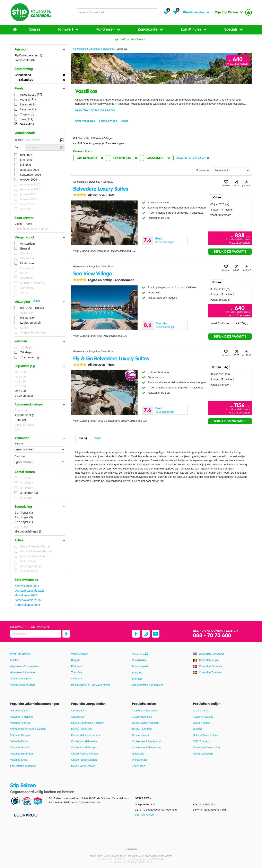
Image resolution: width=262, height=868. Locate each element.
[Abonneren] (66, 634)
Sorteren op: (203, 170)
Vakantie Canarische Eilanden (28, 729)
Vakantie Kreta (19, 760)
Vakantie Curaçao (21, 735)
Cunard (197, 729)
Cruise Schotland (142, 729)
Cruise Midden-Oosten (145, 723)
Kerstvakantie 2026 (27, 586)
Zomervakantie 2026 (28, 600)
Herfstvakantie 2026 (27, 605)
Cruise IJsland (140, 735)
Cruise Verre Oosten (83, 766)
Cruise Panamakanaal (84, 760)
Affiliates (137, 673)
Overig (83, 438)
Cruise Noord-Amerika (84, 741)
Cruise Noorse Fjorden (85, 754)
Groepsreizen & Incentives (148, 685)
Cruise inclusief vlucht (145, 711)
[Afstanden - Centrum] (40, 462)
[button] (40, 49)
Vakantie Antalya (20, 723)
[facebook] (136, 634)
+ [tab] (217, 197)
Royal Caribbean (203, 754)
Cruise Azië (78, 717)
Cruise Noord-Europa (84, 747)
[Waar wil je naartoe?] (117, 12)
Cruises (34, 29)
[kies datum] (45, 140)
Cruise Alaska (79, 711)
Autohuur (77, 678)
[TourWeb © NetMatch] (131, 849)
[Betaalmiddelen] (25, 815)
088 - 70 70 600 (212, 636)
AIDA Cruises (201, 711)
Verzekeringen (80, 654)
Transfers (77, 672)
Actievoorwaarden (21, 678)
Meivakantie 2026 (26, 595)
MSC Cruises (201, 741)
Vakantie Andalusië (21, 717)
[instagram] (146, 634)
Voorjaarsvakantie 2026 (29, 591)
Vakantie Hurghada (21, 754)
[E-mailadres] (36, 634)
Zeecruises (139, 766)
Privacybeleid (140, 666)
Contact (15, 660)
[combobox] (117, 12)
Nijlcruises (138, 754)
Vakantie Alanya (20, 711)
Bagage (76, 660)
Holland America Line (206, 735)
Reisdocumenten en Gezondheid (91, 685)
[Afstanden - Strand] (40, 449)
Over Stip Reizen (20, 654)
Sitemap (137, 679)
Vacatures (138, 654)
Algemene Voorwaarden (24, 666)
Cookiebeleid (140, 660)
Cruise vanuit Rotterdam (146, 747)
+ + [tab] (220, 367)
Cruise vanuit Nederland (146, 741)
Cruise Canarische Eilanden (88, 723)
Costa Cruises (201, 723)
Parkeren (77, 666)
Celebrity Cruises (203, 717)
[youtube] (156, 634)
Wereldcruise (140, 760)
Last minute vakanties (23, 766)
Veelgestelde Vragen (23, 685)
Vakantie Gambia (20, 747)
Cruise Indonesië (142, 717)
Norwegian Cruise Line (207, 747)
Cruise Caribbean (82, 729)
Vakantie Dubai (19, 741)
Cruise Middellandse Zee (86, 735)
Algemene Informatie (23, 672)
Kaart (98, 438)
